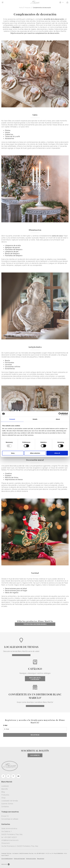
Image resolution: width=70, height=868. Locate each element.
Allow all (57, 453)
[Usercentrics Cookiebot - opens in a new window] (60, 414)
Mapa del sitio (41, 859)
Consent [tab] (12, 419)
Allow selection (35, 453)
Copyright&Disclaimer (7, 859)
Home (21, 8)
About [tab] (58, 419)
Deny (13, 453)
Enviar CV (5, 816)
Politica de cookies (31, 859)
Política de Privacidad (19, 859)
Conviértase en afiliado (10, 819)
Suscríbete (35, 755)
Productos (28, 8)
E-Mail (5, 725)
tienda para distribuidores (35, 624)
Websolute (5, 864)
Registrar (35, 735)
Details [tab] (35, 419)
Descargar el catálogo (35, 679)
